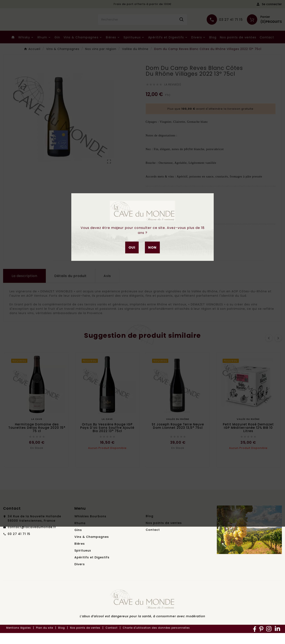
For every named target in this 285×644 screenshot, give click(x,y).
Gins (78, 541)
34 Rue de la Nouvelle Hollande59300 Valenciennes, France (34, 529)
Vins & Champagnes (92, 548)
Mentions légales (19, 639)
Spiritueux (83, 561)
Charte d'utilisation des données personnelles (156, 639)
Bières (80, 555)
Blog (150, 527)
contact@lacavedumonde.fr (32, 538)
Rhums (80, 534)
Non (152, 247)
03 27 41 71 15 (19, 545)
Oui (132, 247)
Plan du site (45, 639)
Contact (153, 541)
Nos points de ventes (164, 534)
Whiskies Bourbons (90, 527)
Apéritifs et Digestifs (92, 568)
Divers (80, 575)
